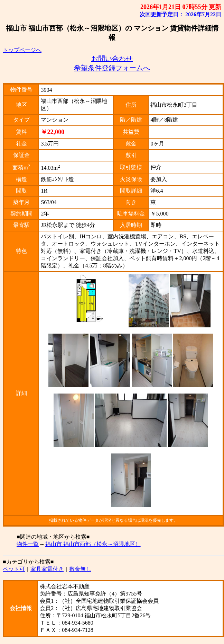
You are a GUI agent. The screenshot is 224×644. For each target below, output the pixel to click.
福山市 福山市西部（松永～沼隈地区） (93, 544)
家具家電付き (47, 569)
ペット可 (14, 569)
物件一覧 (28, 544)
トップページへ (22, 50)
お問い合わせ (112, 59)
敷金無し (80, 569)
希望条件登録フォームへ (112, 68)
